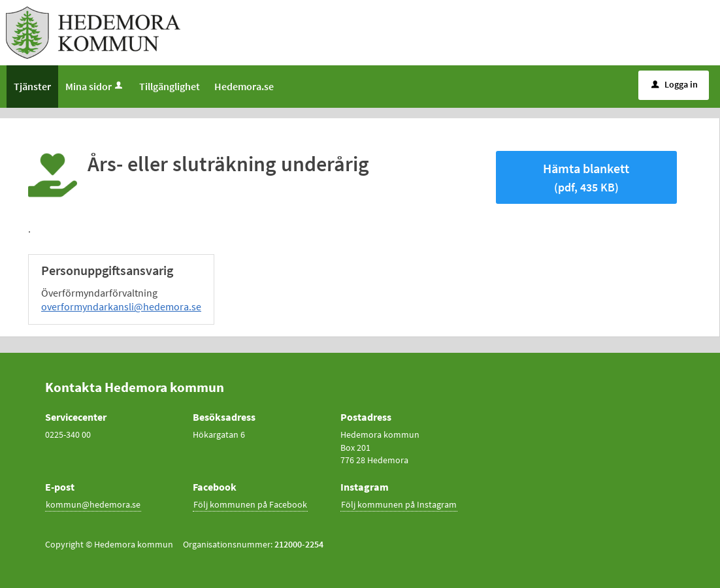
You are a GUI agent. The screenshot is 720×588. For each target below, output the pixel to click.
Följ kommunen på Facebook (250, 504)
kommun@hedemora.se (93, 504)
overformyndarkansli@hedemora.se (121, 306)
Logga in (675, 84)
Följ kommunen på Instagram (399, 504)
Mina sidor (95, 86)
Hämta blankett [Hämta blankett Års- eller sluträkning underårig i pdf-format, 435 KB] (586, 177)
